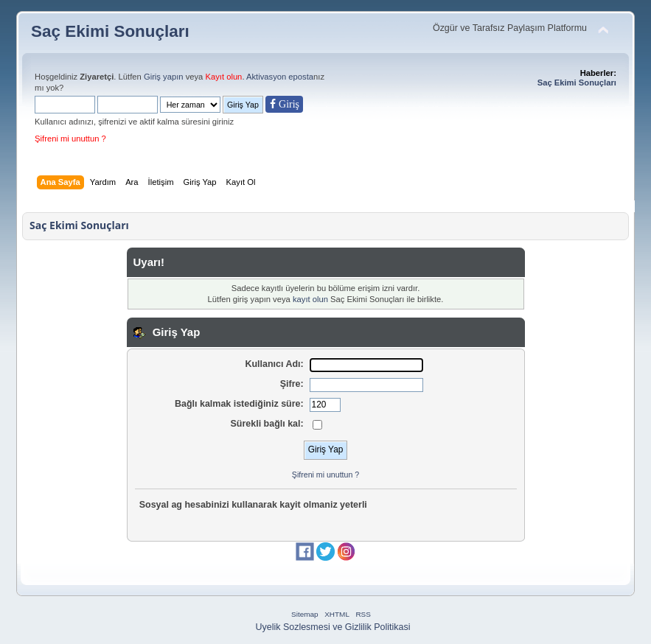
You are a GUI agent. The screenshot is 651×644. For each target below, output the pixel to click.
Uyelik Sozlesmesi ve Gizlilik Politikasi (333, 627)
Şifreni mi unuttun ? (70, 139)
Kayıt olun (223, 77)
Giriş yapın (164, 77)
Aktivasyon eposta (280, 77)
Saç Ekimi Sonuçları (110, 31)
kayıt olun (310, 299)
